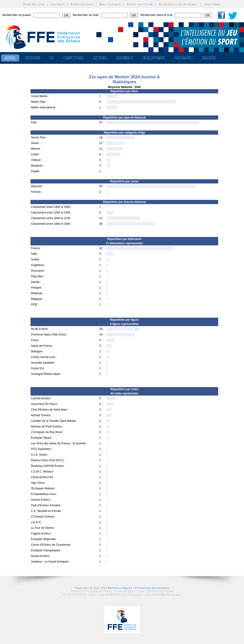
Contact (58, 4)
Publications (82, 4)
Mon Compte (110, 4)
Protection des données (152, 588)
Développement (154, 58)
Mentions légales (120, 588)
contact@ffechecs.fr (113, 594)
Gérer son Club (140, 4)
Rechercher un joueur (17, 15)
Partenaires (184, 58)
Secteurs (100, 58)
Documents (125, 58)
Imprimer (212, 4)
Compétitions (73, 58)
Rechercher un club (86, 15)
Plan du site (34, 4)
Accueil (10, 58)
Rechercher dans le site (156, 15)
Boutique (209, 58)
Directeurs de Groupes (178, 4)
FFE (52, 58)
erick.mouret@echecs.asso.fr (163, 594)
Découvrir (33, 58)
